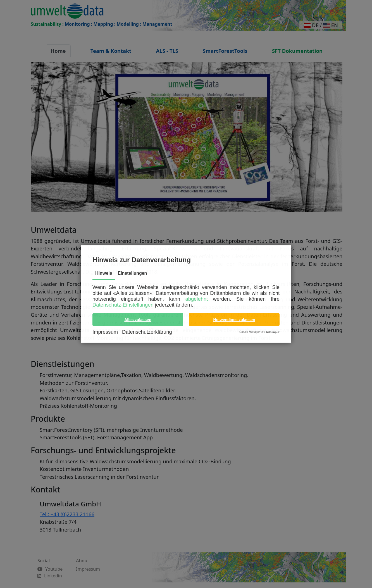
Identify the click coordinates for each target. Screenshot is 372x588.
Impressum (105, 332)
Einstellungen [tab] (132, 273)
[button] (138, 320)
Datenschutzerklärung (147, 332)
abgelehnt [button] (196, 299)
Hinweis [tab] (104, 273)
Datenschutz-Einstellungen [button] (123, 305)
